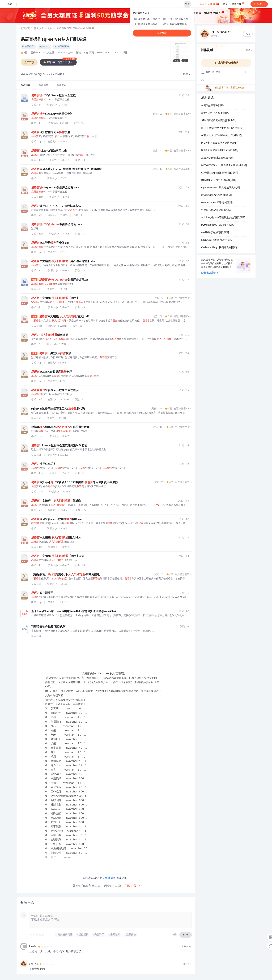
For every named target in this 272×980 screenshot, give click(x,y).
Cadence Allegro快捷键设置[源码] (219, 248)
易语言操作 (28, 47)
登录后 (109, 878)
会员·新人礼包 (209, 4)
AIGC (117, 53)
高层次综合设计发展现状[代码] (218, 158)
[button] (187, 75)
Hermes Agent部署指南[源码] (217, 203)
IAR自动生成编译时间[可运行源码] (220, 151)
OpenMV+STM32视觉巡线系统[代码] (221, 188)
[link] (25, 29)
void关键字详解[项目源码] (215, 233)
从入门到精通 (62, 47)
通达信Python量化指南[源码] (217, 210)
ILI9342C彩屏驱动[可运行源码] (217, 240)
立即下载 (132, 886)
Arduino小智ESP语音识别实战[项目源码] (223, 218)
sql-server (44, 47)
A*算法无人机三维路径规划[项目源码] (221, 136)
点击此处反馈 (210, 273)
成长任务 (238, 3)
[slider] (37, 935)
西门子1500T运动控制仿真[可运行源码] (222, 128)
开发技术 (39, 29)
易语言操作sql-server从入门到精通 (54, 40)
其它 (50, 29)
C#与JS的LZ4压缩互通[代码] (216, 195)
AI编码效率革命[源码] (213, 106)
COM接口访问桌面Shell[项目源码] (220, 173)
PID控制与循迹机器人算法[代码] (218, 143)
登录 (188, 4)
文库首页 (25, 29)
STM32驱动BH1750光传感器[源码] (219, 180)
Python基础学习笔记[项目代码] (218, 225)
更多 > (249, 50)
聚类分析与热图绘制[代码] (215, 113)
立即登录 (162, 33)
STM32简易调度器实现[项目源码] (219, 121)
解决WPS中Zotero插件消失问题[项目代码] (224, 165)
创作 (259, 4)
